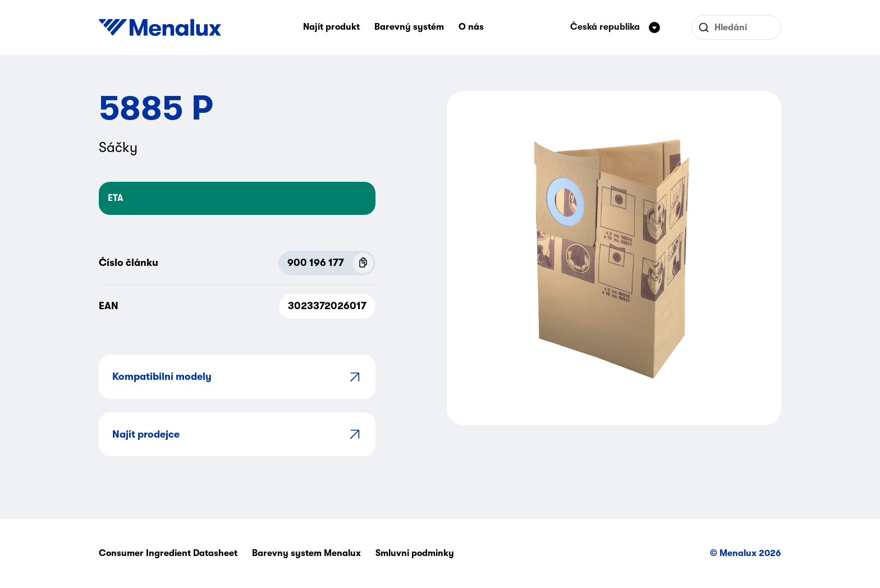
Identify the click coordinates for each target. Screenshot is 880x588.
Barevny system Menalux (306, 553)
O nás (471, 27)
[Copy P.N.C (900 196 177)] (363, 263)
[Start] (160, 27)
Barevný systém (409, 27)
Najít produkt (331, 27)
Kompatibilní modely (237, 377)
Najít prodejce (237, 434)
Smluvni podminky (415, 553)
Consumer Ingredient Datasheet (168, 553)
